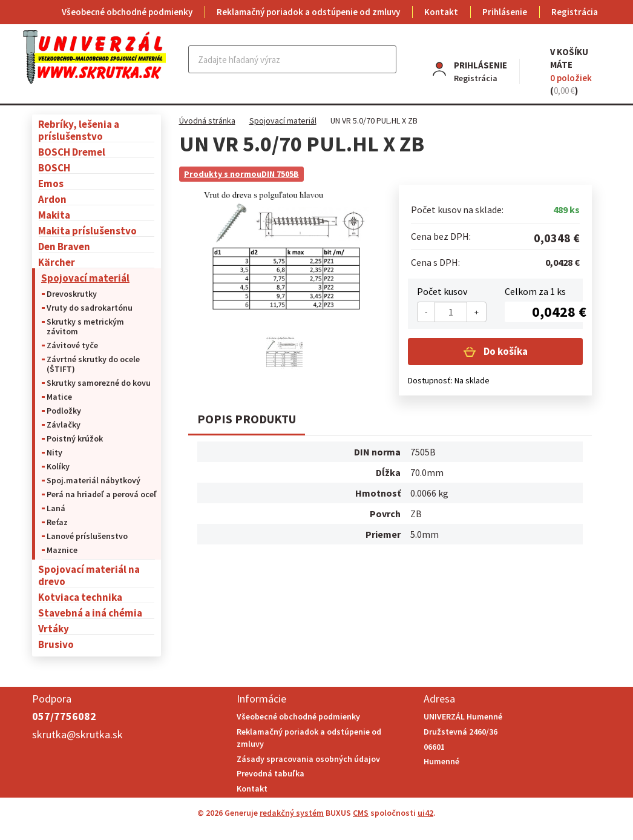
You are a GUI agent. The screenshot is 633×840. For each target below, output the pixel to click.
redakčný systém (292, 813)
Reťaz (57, 522)
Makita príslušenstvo (87, 230)
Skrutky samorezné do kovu (99, 383)
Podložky (64, 411)
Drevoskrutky (72, 294)
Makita (54, 215)
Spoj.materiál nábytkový (93, 480)
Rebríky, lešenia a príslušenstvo (79, 130)
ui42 (425, 813)
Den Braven (64, 246)
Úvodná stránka (207, 121)
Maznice (62, 550)
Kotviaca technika (80, 597)
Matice (59, 397)
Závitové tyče (72, 345)
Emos (51, 183)
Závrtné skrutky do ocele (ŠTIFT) (93, 364)
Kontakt (441, 12)
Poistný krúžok (75, 438)
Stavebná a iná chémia (90, 613)
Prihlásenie (505, 12)
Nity (54, 452)
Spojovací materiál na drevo (89, 575)
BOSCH (54, 167)
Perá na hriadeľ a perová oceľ (102, 494)
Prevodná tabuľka (271, 773)
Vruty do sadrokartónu (90, 308)
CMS (361, 813)
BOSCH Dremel (72, 152)
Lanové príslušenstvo (87, 536)
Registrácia (575, 12)
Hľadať (386, 59)
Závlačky (64, 425)
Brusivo (56, 644)
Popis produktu (247, 419)
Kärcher (57, 262)
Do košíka (505, 351)
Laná (56, 508)
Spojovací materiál (85, 278)
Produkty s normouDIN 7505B (241, 174)
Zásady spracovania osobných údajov (308, 759)
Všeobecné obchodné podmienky (127, 12)
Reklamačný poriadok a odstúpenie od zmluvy (308, 12)
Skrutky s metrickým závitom (85, 326)
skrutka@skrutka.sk (77, 734)
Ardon (52, 199)
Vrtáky (54, 628)
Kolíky (58, 466)
